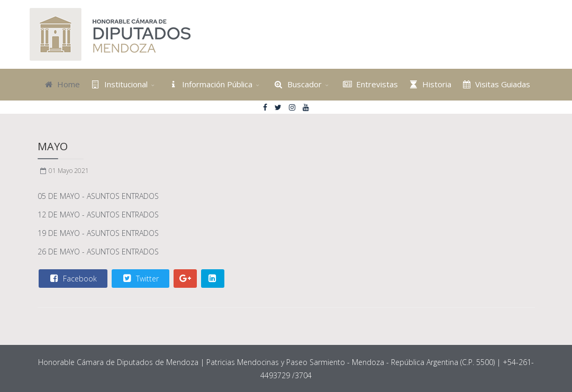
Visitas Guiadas (495, 84)
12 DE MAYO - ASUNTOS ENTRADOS (98, 215)
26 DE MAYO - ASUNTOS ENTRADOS (98, 252)
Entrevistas (370, 84)
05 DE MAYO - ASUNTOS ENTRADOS (98, 196)
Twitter (140, 278)
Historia (429, 84)
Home (61, 84)
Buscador (297, 84)
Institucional (118, 84)
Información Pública (210, 84)
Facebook (72, 278)
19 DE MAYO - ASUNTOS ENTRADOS (98, 233)
